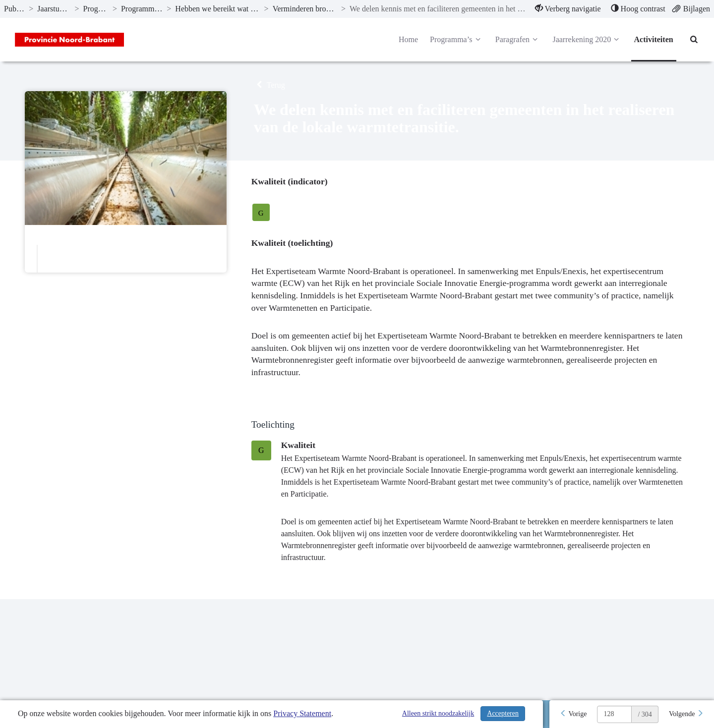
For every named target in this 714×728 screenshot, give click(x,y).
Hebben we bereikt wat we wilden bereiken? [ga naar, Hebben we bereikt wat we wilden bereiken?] (217, 9)
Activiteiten (654, 39)
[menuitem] (568, 9)
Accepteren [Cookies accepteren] (503, 713)
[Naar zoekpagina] (694, 40)
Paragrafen (518, 40)
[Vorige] (573, 714)
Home (408, 39)
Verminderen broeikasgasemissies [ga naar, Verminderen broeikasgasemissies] (305, 9)
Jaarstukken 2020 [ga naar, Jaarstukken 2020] (54, 9)
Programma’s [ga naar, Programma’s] (96, 9)
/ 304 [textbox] (645, 714)
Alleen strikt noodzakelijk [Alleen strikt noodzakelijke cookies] (438, 713)
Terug (269, 85)
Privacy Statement (302, 713)
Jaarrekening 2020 (587, 40)
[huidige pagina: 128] (614, 714)
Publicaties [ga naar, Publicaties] (14, 9)
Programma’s (457, 40)
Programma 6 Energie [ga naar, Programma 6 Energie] (142, 9)
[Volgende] (686, 714)
